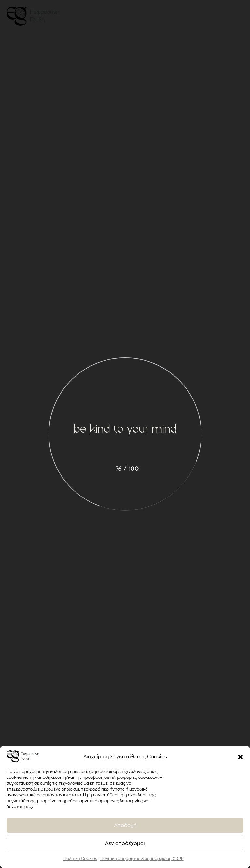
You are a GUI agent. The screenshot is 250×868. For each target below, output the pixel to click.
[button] (240, 756)
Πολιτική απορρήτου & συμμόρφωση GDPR (142, 858)
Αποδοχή (125, 825)
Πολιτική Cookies (80, 858)
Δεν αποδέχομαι (125, 843)
